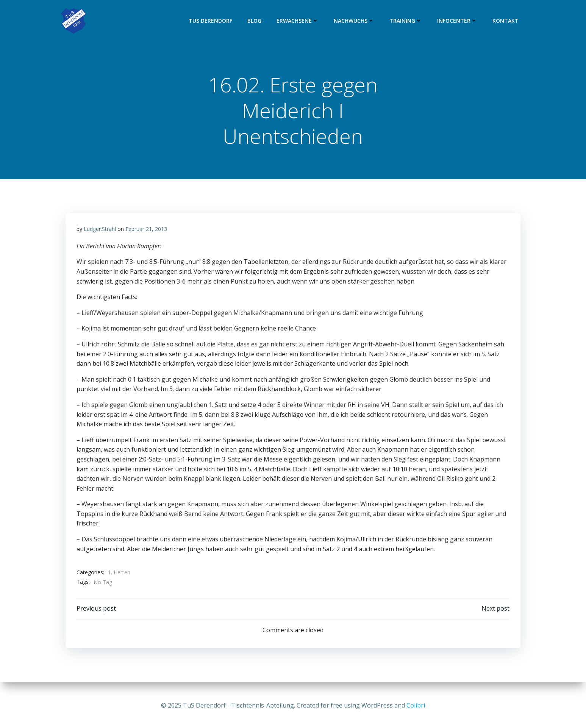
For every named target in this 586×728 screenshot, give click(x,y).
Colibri (416, 705)
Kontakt (506, 21)
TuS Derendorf (211, 21)
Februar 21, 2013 (147, 230)
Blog (255, 21)
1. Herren (120, 573)
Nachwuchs (354, 21)
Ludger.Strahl (100, 230)
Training (406, 21)
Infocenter (458, 21)
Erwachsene (298, 21)
